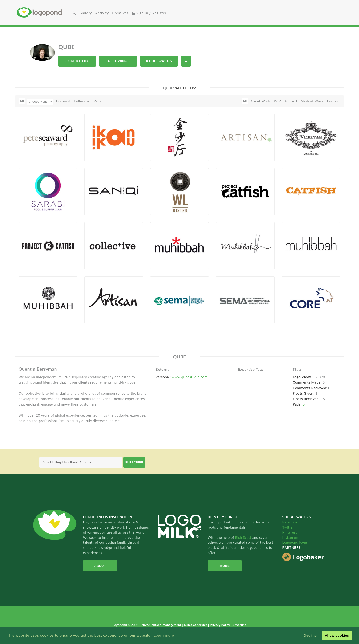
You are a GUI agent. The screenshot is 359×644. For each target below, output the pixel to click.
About (100, 566)
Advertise (239, 625)
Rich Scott (244, 537)
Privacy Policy (220, 625)
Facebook (290, 522)
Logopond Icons (295, 542)
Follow (186, 61)
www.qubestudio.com (190, 377)
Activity (102, 13)
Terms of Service (196, 625)
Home (44, 12)
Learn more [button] (164, 635)
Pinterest (290, 532)
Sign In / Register (149, 13)
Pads (97, 101)
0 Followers (159, 61)
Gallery (86, 13)
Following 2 (118, 61)
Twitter (288, 527)
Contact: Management (166, 625)
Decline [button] (310, 636)
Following (82, 101)
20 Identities (77, 61)
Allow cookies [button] (337, 636)
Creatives (120, 13)
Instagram (290, 537)
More (225, 566)
